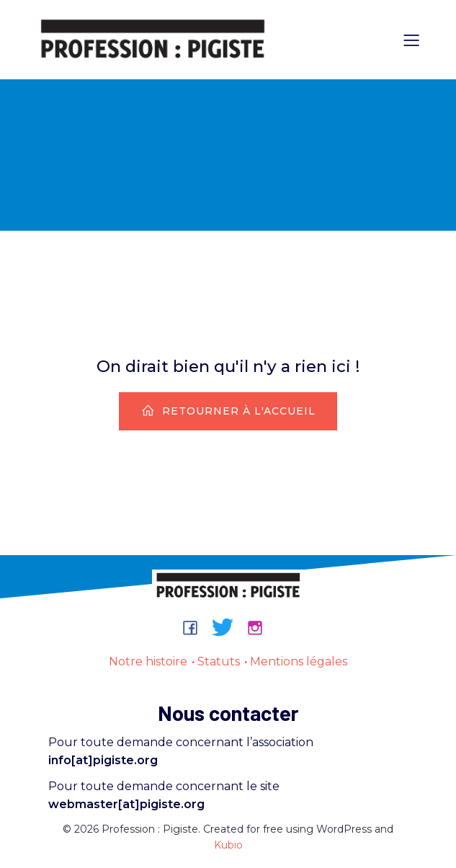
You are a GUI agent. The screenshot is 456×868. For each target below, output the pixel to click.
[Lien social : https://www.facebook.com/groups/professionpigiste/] (196, 627)
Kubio (228, 845)
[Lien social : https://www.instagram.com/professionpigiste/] (260, 627)
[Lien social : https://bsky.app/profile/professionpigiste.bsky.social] (228, 627)
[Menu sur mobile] (412, 40)
